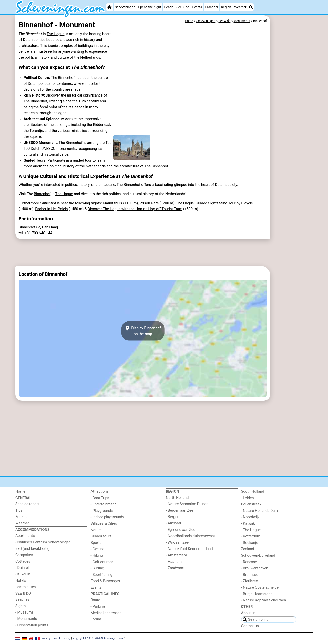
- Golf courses (102, 562)
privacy (67, 638)
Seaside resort (27, 504)
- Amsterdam (176, 555)
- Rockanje (250, 543)
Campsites (24, 555)
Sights (20, 606)
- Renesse (249, 562)
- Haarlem (174, 562)
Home (20, 492)
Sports (96, 543)
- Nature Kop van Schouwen (264, 600)
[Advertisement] (292, 133)
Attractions (100, 492)
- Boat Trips (100, 498)
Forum (96, 619)
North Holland (177, 498)
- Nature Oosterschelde (260, 588)
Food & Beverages (105, 581)
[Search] (251, 7)
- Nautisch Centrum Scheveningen (43, 542)
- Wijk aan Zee (177, 542)
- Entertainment (103, 504)
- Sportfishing (102, 575)
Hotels (21, 581)
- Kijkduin (23, 574)
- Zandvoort (175, 568)
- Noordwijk (250, 517)
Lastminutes (25, 587)
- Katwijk (248, 524)
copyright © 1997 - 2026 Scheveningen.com (98, 638)
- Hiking (97, 556)
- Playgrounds (102, 511)
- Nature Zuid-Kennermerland (189, 549)
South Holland (253, 492)
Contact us (250, 626)
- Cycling (98, 549)
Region (226, 7)
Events (197, 7)
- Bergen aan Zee (180, 510)
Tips (19, 510)
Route (95, 600)
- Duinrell (23, 568)
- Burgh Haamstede (257, 594)
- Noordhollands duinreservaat (190, 536)
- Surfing (98, 568)
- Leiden (248, 498)
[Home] (110, 7)
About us (248, 613)
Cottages (23, 561)
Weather (240, 7)
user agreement (51, 638)
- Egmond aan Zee (181, 530)
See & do (183, 7)
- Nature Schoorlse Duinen (187, 504)
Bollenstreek (251, 504)
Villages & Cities (104, 524)
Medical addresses (106, 613)
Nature (96, 530)
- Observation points (32, 625)
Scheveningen (125, 7)
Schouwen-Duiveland (258, 556)
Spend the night (150, 7)
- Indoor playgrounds (107, 517)
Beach (169, 7)
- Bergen (173, 517)
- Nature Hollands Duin (259, 511)
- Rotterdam (251, 536)
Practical (211, 7)
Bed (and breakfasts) (33, 549)
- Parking (98, 606)
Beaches (22, 600)
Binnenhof (66, 78)
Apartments (25, 536)
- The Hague (251, 530)
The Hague (55, 34)
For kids (22, 517)
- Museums (24, 612)
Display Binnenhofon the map (143, 331)
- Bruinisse (250, 575)
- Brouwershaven (255, 568)
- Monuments (26, 619)
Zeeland (248, 549)
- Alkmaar (174, 523)
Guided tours (101, 536)
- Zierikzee (249, 581)
